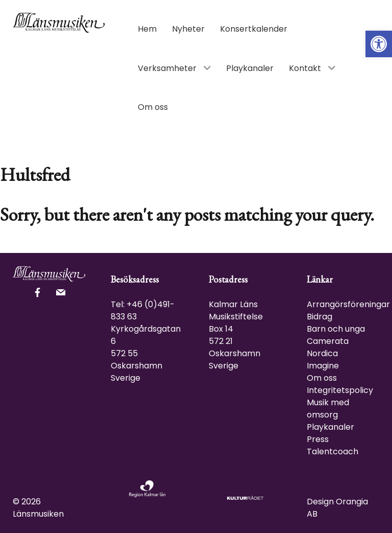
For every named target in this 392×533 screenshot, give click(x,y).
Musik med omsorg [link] (328, 409)
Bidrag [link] (320, 317)
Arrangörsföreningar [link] (348, 304)
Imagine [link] (323, 366)
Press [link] (318, 439)
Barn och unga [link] (336, 329)
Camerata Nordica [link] (328, 347)
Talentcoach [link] (333, 451)
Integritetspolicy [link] (340, 390)
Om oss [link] (322, 378)
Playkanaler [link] (330, 427)
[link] (379, 44)
